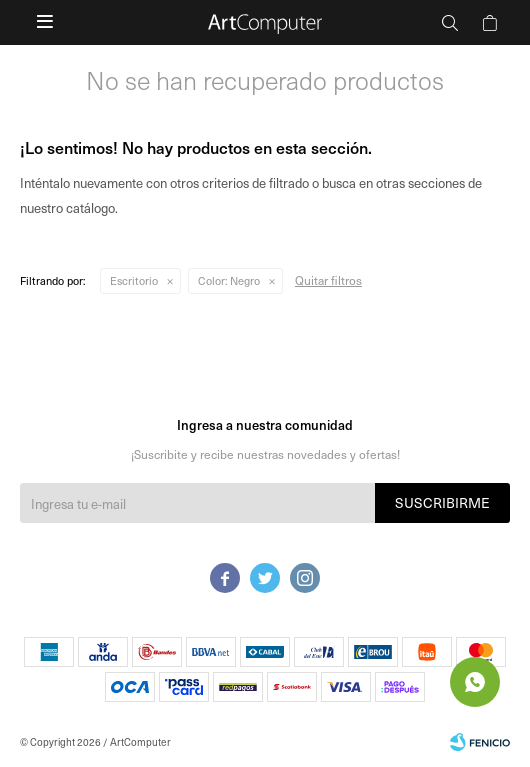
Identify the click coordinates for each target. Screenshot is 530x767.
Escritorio (134, 280)
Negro (229, 280)
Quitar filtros (328, 280)
